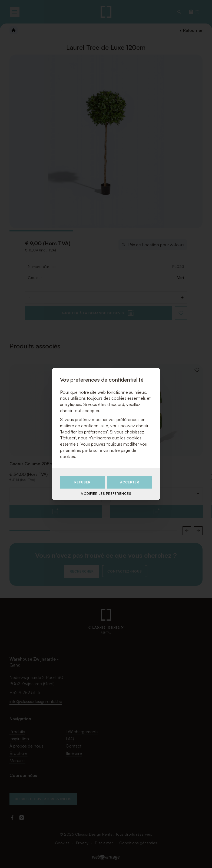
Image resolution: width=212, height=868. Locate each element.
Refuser (82, 482)
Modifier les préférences (106, 494)
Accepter (130, 482)
